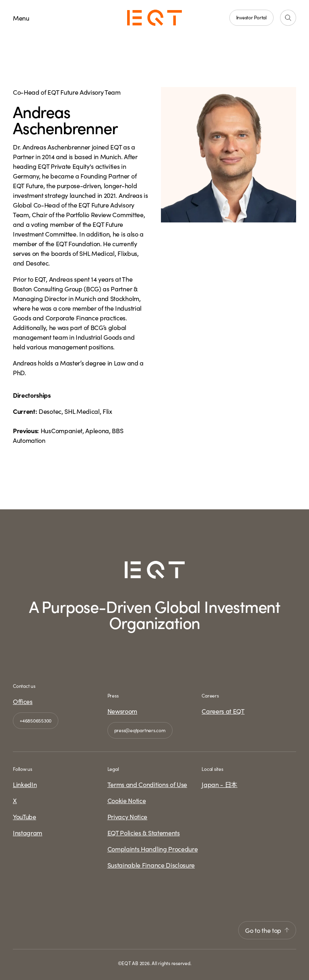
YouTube (25, 816)
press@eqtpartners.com (140, 730)
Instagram (28, 833)
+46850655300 (36, 720)
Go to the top (267, 930)
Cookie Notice (127, 800)
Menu (21, 18)
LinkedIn (25, 784)
